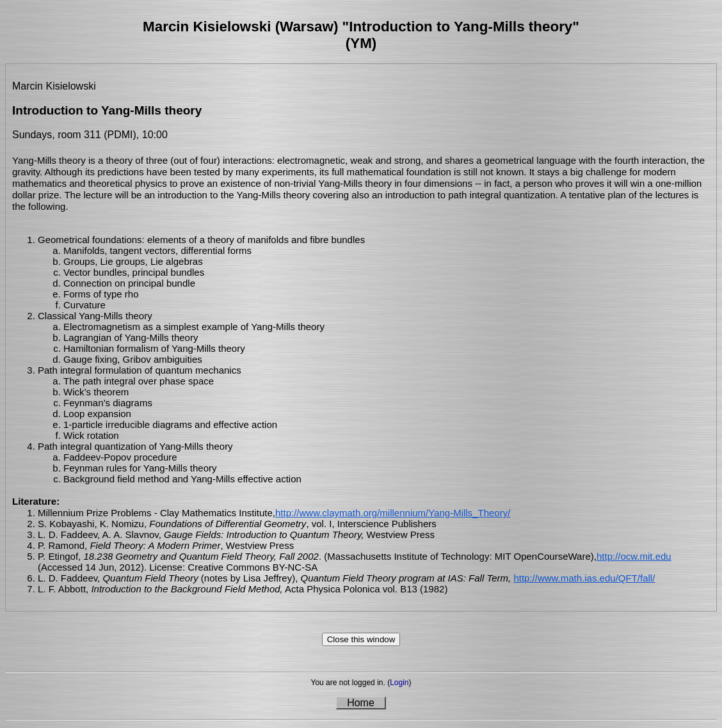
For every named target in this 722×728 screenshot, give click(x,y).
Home (361, 703)
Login (399, 683)
